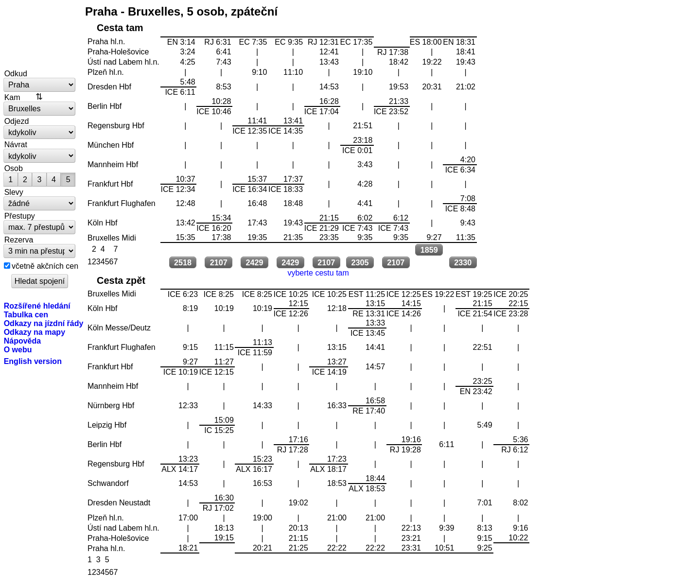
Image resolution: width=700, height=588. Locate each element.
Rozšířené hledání (37, 306)
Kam (12, 97)
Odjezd (17, 121)
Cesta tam (120, 28)
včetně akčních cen (45, 266)
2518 (183, 262)
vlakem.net (40, 35)
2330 (463, 262)
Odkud (16, 73)
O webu (18, 349)
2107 (219, 262)
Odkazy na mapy (35, 332)
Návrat (16, 144)
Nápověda (23, 341)
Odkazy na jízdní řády (44, 323)
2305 (360, 262)
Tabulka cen (26, 314)
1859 (429, 250)
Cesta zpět (121, 280)
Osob (14, 168)
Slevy (14, 192)
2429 (255, 262)
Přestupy (20, 216)
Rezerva (19, 240)
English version (33, 361)
